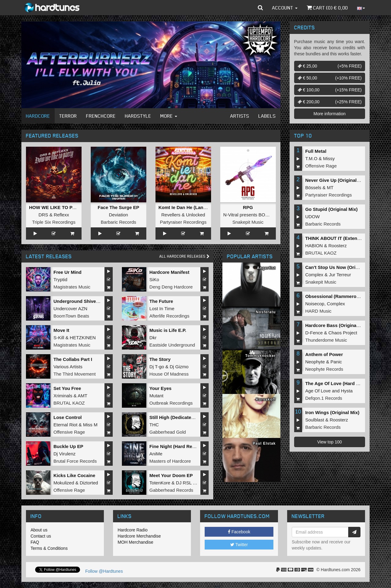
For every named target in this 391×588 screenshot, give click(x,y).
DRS (43, 215)
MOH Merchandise (135, 542)
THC (154, 425)
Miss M (90, 425)
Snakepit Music (248, 222)
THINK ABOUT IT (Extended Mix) (340, 238)
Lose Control (68, 417)
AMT (82, 396)
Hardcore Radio (133, 530)
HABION (314, 246)
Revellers (171, 215)
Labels (267, 116)
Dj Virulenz (64, 454)
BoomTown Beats (71, 316)
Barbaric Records (119, 222)
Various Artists (68, 367)
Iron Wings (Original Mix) (332, 412)
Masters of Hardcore (170, 461)
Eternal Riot (65, 425)
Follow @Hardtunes (104, 571)
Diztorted (89, 483)
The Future (161, 301)
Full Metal (316, 151)
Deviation (119, 215)
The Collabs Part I (73, 359)
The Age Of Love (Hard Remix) (338, 383)
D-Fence (314, 333)
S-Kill (59, 338)
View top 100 (329, 442)
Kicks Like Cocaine (74, 475)
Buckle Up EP (68, 446)
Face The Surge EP (119, 207)
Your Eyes (160, 388)
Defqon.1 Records (324, 398)
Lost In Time (162, 309)
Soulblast (315, 420)
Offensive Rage (69, 432)
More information (329, 114)
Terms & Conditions (49, 548)
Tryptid (60, 279)
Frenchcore (101, 116)
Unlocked (196, 215)
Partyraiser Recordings (183, 222)
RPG (248, 207)
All (185, 256)
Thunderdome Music (326, 340)
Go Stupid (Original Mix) (331, 209)
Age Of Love (318, 391)
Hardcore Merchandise (139, 536)
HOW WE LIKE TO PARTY (57, 207)
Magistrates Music (72, 287)
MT (330, 187)
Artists (240, 116)
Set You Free (67, 388)
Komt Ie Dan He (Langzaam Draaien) (198, 207)
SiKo (154, 279)
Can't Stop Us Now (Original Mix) (341, 267)
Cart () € (327, 8)
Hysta (347, 391)
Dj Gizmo (179, 367)
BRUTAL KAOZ (69, 403)
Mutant (156, 396)
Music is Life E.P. (168, 330)
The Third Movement (75, 374)
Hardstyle (138, 116)
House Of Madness (169, 374)
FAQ (35, 542)
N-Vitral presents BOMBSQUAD (256, 215)
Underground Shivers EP (81, 301)
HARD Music (318, 311)
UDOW (312, 217)
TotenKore (160, 483)
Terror (68, 116)
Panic (336, 362)
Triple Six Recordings (54, 222)
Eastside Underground (172, 345)
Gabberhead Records (171, 490)
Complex (314, 275)
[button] (260, 8)
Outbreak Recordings (171, 403)
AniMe (156, 454)
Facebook (239, 532)
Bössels (313, 187)
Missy (329, 158)
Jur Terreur (340, 275)
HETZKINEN (83, 338)
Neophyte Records (324, 369)
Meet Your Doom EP (171, 475)
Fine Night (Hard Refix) (174, 446)
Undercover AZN (70, 309)
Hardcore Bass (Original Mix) (337, 325)
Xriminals (63, 396)
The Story (160, 359)
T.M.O (311, 158)
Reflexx (61, 215)
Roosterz (338, 246)
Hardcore (38, 116)
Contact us (41, 536)
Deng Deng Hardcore (171, 287)
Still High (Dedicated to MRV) (181, 417)
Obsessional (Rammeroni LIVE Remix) (347, 296)
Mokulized (64, 483)
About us (39, 530)
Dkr (153, 338)
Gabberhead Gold (168, 432)
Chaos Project (343, 333)
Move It (61, 330)
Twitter (239, 545)
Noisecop (315, 304)
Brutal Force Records (75, 461)
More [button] (169, 116)
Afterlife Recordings (169, 316)
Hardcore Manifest (169, 272)
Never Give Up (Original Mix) (336, 180)
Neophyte (315, 362)
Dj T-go (157, 367)
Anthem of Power (324, 354)
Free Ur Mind (68, 272)
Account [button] (285, 8)
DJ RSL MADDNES (196, 483)
